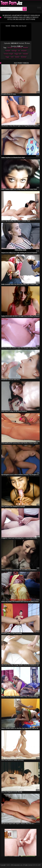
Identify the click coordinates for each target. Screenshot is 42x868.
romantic (25, 54)
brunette (26, 48)
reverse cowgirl (8, 54)
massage (14, 51)
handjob (8, 51)
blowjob (10, 48)
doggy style (18, 54)
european (24, 51)
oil (19, 51)
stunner (17, 57)
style (12, 57)
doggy (7, 57)
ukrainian (24, 57)
